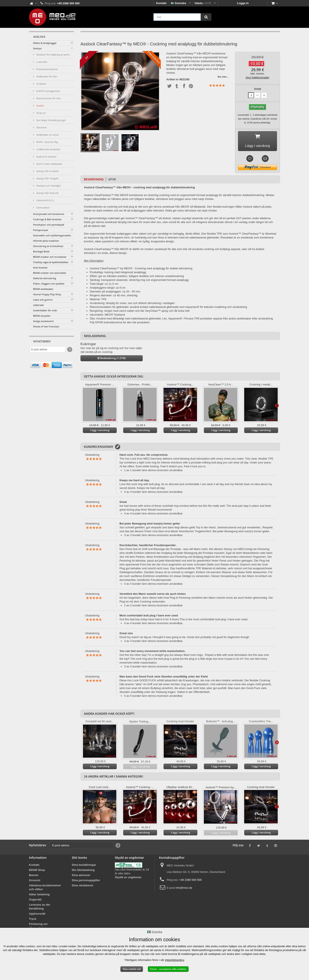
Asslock (40, 106)
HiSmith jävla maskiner (46, 241)
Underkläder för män (45, 310)
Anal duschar (40, 267)
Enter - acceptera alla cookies (168, 969)
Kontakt (161, 3)
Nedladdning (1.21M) (112, 359)
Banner (34, 876)
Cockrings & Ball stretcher (47, 219)
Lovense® (41, 62)
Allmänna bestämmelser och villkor (45, 888)
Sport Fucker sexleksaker (49, 164)
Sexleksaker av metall (47, 135)
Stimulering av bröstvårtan (48, 246)
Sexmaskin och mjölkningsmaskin (52, 235)
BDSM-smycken (42, 316)
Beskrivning (94, 180)
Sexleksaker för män (46, 76)
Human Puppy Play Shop (47, 294)
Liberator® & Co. (45, 200)
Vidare (277, 406)
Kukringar (88, 345)
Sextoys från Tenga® (47, 178)
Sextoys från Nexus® (47, 193)
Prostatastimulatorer (47, 69)
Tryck (33, 920)
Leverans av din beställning (39, 908)
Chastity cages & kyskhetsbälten (51, 262)
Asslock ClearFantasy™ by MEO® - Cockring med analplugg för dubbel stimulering (141, 269)
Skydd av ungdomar (128, 878)
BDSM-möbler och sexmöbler (50, 273)
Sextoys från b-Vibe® (47, 171)
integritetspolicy (175, 960)
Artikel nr (172, 79)
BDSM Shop (37, 871)
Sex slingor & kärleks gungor (51, 120)
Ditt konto (80, 859)
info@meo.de (184, 889)
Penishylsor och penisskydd (49, 225)
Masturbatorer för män (48, 98)
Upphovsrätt (37, 915)
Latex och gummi (43, 300)
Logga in (243, 3)
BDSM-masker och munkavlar (50, 257)
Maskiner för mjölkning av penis (53, 55)
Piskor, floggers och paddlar (49, 284)
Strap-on (41, 113)
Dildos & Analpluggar (45, 43)
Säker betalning (39, 895)
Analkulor (41, 84)
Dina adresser (81, 876)
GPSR (112, 180)
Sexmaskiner (43, 208)
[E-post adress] (48, 349)
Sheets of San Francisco (46, 326)
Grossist (35, 881)
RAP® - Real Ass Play (47, 142)
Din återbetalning (83, 871)
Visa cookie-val (132, 969)
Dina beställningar (84, 866)
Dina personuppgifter (86, 881)
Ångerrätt (35, 901)
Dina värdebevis (83, 886)
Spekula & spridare (46, 157)
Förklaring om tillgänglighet (38, 927)
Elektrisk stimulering (45, 278)
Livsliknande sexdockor (48, 149)
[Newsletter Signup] (69, 350)
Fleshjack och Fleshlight (48, 186)
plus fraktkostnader (257, 77)
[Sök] (206, 17)
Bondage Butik (41, 251)
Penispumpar (41, 230)
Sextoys (37, 48)
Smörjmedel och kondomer (49, 214)
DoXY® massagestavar (48, 91)
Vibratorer (41, 127)
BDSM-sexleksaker (43, 289)
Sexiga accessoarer (43, 321)
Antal (258, 89)
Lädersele (38, 305)
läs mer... (223, 77)
